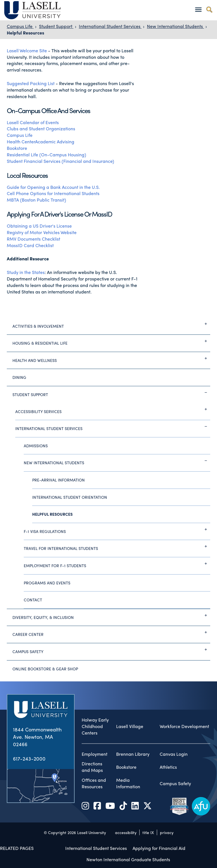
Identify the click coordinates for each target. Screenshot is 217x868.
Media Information (128, 783)
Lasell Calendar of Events (33, 122)
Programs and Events (47, 583)
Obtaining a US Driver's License (39, 226)
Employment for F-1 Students (117, 563)
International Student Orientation (70, 497)
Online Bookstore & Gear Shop (45, 669)
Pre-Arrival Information (58, 480)
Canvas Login (174, 754)
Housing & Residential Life (111, 341)
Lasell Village (130, 726)
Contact (33, 600)
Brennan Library (133, 754)
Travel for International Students (117, 546)
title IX (148, 832)
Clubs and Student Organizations (41, 129)
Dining (19, 377)
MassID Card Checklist (31, 245)
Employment (95, 754)
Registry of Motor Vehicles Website (42, 232)
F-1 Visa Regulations (117, 529)
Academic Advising (55, 142)
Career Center (111, 632)
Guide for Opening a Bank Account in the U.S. (54, 187)
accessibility (126, 832)
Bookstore (17, 148)
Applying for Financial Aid (159, 848)
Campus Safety (111, 649)
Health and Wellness (111, 358)
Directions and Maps (92, 767)
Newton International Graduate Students (128, 859)
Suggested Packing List (31, 83)
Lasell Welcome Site (27, 50)
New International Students (175, 26)
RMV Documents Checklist (33, 239)
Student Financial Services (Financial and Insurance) (60, 161)
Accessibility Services (113, 409)
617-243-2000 (29, 758)
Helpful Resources (25, 33)
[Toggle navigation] (198, 9)
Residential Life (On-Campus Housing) (46, 155)
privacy (167, 832)
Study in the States (26, 272)
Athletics (168, 767)
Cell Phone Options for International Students (53, 193)
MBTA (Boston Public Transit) (36, 200)
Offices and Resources (94, 783)
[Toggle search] (209, 9)
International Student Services (110, 26)
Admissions (36, 446)
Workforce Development (184, 726)
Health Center (21, 142)
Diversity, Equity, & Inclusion (111, 615)
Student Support (56, 26)
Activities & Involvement (111, 324)
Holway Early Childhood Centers (95, 726)
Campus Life (20, 26)
